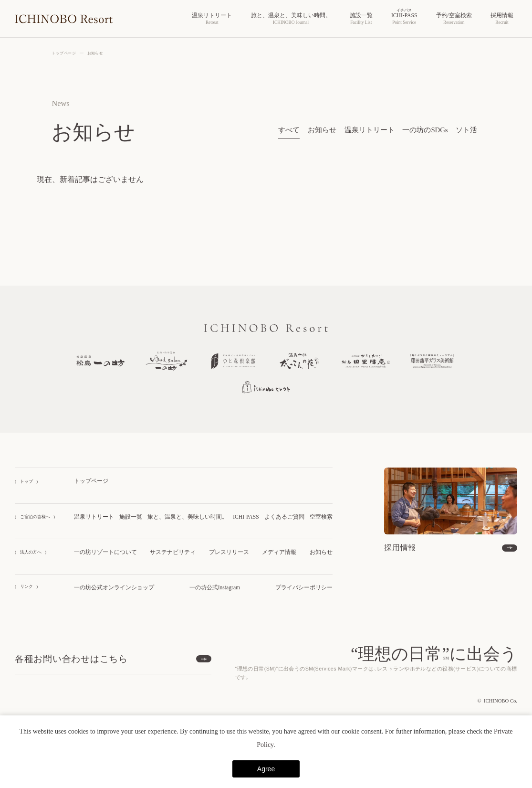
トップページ (91, 481)
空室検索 (321, 517)
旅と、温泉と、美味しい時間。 (188, 517)
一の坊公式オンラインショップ (114, 588)
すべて (289, 130)
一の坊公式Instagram (215, 588)
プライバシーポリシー (304, 588)
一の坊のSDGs (425, 130)
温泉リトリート (370, 130)
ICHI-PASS (246, 517)
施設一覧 (131, 517)
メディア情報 (279, 552)
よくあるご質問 (284, 517)
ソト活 (466, 130)
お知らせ (322, 130)
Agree (266, 769)
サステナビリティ (173, 552)
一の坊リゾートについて (105, 552)
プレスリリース (229, 552)
